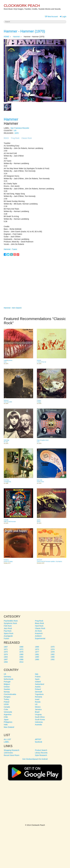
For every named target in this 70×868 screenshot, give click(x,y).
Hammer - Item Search (13, 308)
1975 (6, 652)
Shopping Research (11, 750)
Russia (38, 702)
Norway (7, 692)
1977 (37, 652)
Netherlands (9, 679)
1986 (53, 657)
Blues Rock (39, 623)
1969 (37, 647)
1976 (21, 652)
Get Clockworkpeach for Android (35, 771)
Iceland (38, 682)
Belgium (7, 684)
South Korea (40, 720)
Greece (7, 687)
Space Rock (8, 633)
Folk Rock (8, 626)
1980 (21, 654)
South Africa (40, 717)
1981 (37, 654)
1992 (53, 659)
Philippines (8, 722)
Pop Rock (8, 631)
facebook (39, 742)
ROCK (6, 138)
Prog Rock (15, 138)
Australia (38, 725)
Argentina (8, 714)
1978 (53, 652)
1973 (37, 649)
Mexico (38, 707)
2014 (21, 662)
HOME (6, 37)
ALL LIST (7, 739)
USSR (6, 704)
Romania (39, 697)
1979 (6, 654)
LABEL (7, 742)
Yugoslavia (39, 694)
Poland (7, 702)
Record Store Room (12, 755)
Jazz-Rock (8, 628)
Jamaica (38, 709)
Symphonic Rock (10, 623)
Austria (38, 687)
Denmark (39, 692)
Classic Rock (27, 138)
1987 (6, 659)
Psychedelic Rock (11, 621)
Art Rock (38, 631)
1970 (16, 133)
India (6, 725)
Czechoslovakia (10, 694)
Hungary (7, 697)
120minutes (8, 753)
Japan (6, 720)
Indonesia (39, 722)
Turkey (6, 699)
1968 (21, 647)
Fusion (6, 638)
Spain (37, 679)
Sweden (7, 689)
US (15, 131)
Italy (37, 674)
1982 (53, 654)
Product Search (41, 750)
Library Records (41, 753)
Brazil (37, 712)
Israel (37, 699)
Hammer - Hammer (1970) (24, 31)
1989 (37, 659)
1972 (21, 649)
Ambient (38, 636)
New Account (51, 17)
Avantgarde (8, 636)
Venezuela (8, 712)
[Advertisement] (35, 278)
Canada (7, 707)
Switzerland (40, 684)
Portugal (7, 682)
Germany (7, 677)
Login (63, 17)
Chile (6, 717)
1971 (6, 649)
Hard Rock (39, 626)
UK (5, 674)
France (38, 677)
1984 (21, 657)
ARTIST (38, 739)
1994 (6, 662)
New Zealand (9, 727)
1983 (6, 657)
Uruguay (38, 714)
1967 (6, 647)
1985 (37, 657)
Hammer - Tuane (10, 249)
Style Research (41, 755)
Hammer (16, 37)
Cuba (6, 709)
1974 (53, 649)
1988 (21, 659)
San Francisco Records (20, 128)
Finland (38, 689)
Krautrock (39, 633)
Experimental (40, 638)
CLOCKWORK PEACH (22, 6)
